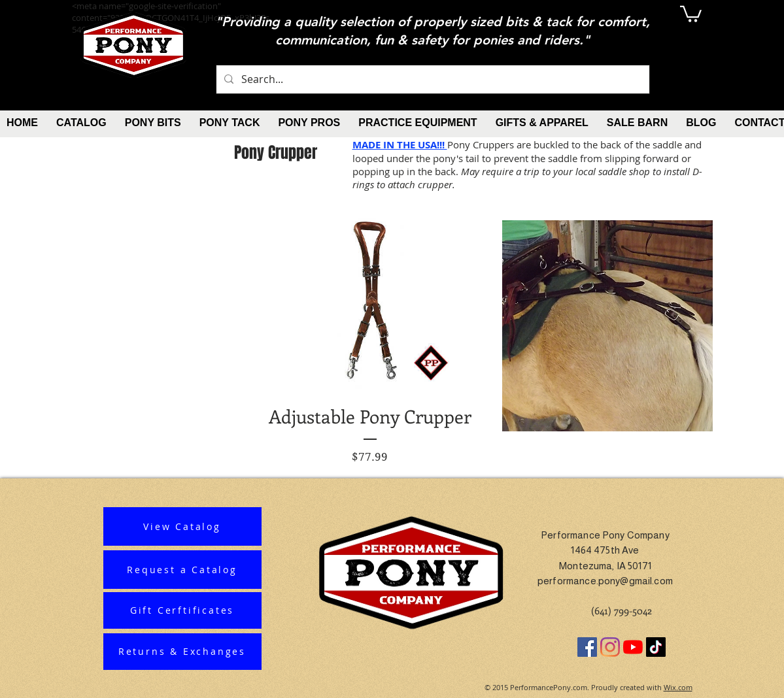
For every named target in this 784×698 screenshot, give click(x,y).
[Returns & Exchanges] (182, 652)
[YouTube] (633, 647)
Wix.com (678, 687)
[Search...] (432, 79)
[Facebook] (587, 647)
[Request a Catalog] (182, 570)
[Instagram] (610, 647)
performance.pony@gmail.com (605, 581)
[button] (691, 13)
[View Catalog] (182, 526)
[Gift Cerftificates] (182, 610)
